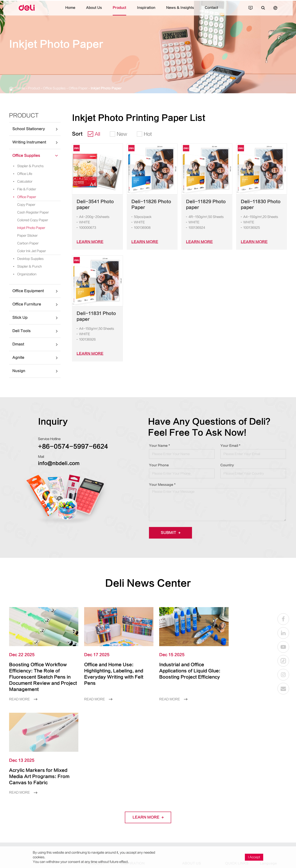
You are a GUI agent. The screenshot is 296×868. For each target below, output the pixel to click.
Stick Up (36, 318)
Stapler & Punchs (27, 166)
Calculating (129, 798)
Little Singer (163, 815)
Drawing (127, 785)
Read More (23, 697)
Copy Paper (26, 205)
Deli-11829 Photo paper (206, 204)
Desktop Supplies (27, 259)
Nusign (36, 371)
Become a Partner (239, 785)
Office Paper (78, 88)
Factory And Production (200, 785)
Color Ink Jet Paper (32, 251)
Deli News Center (148, 583)
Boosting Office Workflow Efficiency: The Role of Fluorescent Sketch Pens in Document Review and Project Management (40, 675)
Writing (126, 779)
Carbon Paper (28, 243)
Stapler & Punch (26, 266)
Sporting (127, 818)
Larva (162, 785)
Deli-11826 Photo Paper (151, 204)
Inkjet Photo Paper (106, 88)
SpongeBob (166, 825)
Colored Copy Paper (33, 220)
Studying (128, 805)
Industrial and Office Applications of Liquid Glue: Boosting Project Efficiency (181, 669)
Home (70, 11)
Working (127, 831)
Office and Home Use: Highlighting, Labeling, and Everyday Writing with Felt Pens (110, 672)
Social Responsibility (197, 798)
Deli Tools (36, 331)
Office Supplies (54, 88)
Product (119, 11)
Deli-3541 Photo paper (95, 204)
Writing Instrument (36, 142)
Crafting (127, 792)
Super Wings (162, 802)
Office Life (22, 174)
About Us (94, 11)
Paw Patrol (166, 792)
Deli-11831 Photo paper (96, 316)
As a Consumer (237, 779)
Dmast (36, 344)
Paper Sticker (27, 236)
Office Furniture (36, 304)
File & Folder (23, 189)
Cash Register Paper (33, 212)
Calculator (22, 182)
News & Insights (180, 11)
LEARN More (90, 242)
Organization (24, 274)
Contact (211, 11)
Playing (126, 811)
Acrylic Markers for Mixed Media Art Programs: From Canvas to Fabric (252, 669)
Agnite (36, 358)
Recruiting (233, 792)
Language (268, 768)
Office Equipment (36, 291)
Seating (127, 825)
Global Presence (195, 792)
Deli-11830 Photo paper (261, 204)
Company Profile (195, 779)
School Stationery (36, 129)
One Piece (166, 779)
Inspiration (146, 11)
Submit (170, 533)
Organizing (129, 838)
